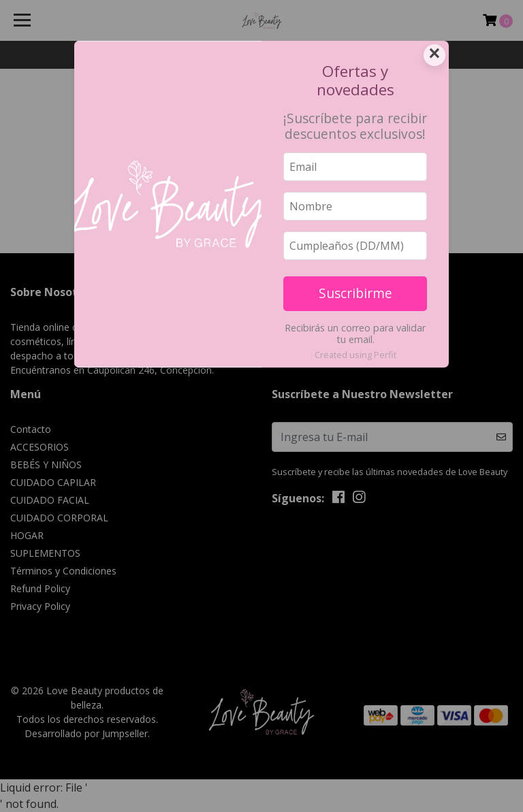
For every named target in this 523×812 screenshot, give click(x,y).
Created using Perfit (355, 355)
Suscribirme (355, 293)
